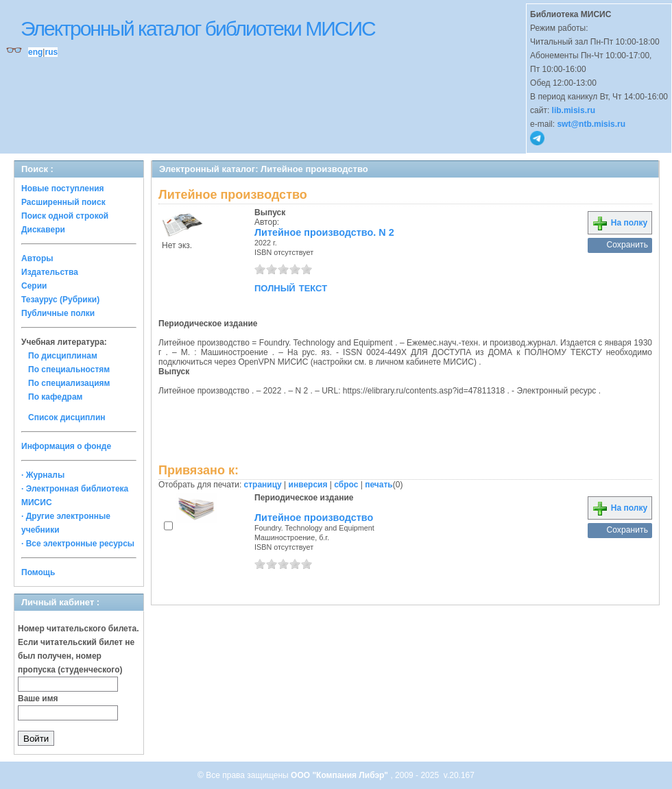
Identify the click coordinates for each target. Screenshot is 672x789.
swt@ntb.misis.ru (591, 124)
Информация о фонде (66, 446)
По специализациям (69, 383)
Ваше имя (38, 699)
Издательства (50, 272)
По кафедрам (55, 397)
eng (35, 52)
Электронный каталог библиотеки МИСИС (198, 28)
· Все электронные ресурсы (78, 544)
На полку (620, 223)
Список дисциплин (67, 417)
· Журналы (43, 475)
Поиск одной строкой (65, 216)
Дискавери (43, 230)
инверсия (308, 485)
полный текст (291, 287)
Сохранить (627, 245)
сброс (346, 485)
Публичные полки (58, 313)
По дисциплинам (63, 356)
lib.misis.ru (574, 110)
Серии (34, 286)
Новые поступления (63, 189)
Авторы (37, 258)
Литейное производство (314, 518)
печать (379, 485)
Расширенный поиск (63, 202)
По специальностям (69, 369)
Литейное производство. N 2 (324, 232)
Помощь (38, 572)
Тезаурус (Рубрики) (60, 300)
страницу (263, 485)
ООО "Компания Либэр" (340, 775)
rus (51, 52)
